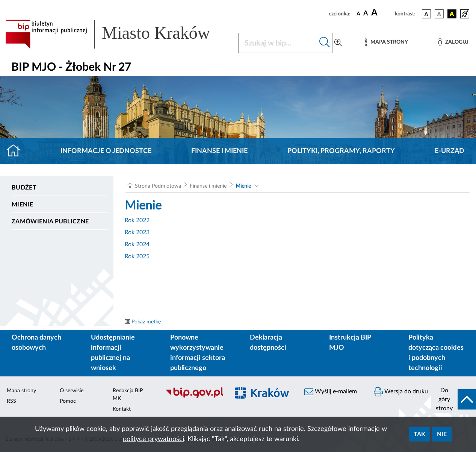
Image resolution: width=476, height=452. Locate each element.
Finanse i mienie (219, 151)
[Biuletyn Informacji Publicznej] (193, 397)
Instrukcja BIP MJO (350, 343)
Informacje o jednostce (106, 151)
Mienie (22, 205)
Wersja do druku (401, 392)
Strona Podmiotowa (158, 186)
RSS (11, 401)
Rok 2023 (137, 232)
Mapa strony (21, 391)
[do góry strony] (454, 399)
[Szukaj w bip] (325, 43)
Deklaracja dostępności (268, 343)
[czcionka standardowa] (358, 14)
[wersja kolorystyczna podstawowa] (426, 14)
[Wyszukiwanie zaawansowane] (338, 43)
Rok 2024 (137, 244)
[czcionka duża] (382, 13)
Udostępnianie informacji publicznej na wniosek (113, 353)
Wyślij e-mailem (331, 392)
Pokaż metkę (146, 322)
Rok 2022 (137, 220)
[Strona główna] (16, 151)
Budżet (24, 188)
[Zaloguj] (453, 42)
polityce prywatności (153, 439)
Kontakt (122, 409)
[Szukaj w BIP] (278, 43)
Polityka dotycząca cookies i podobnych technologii (436, 353)
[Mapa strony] (386, 42)
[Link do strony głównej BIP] (117, 34)
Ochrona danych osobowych (36, 343)
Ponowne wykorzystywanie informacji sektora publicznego (198, 353)
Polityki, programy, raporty (341, 151)
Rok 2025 (137, 256)
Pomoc (68, 401)
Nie (442, 434)
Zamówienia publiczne (50, 221)
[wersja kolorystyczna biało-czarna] (439, 14)
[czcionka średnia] (366, 14)
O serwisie (72, 391)
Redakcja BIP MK (128, 395)
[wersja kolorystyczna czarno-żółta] (452, 14)
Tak (419, 434)
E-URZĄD (450, 151)
